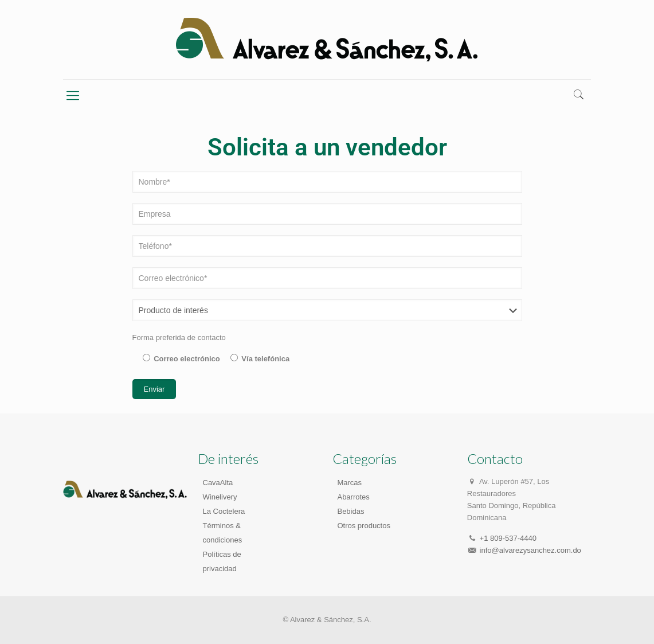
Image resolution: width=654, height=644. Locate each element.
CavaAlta (218, 483)
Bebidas (351, 511)
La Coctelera (224, 511)
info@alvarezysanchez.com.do (530, 550)
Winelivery (220, 497)
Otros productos (364, 526)
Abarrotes (353, 497)
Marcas (349, 483)
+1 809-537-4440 (508, 538)
